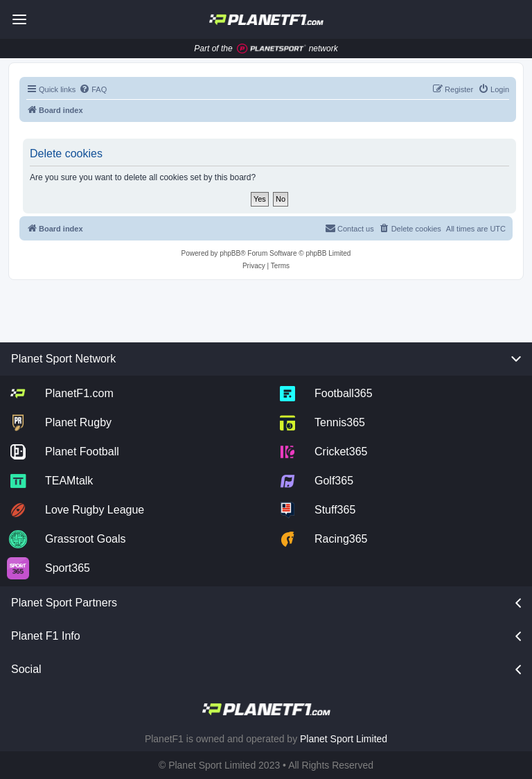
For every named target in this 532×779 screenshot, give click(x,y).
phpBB (230, 253)
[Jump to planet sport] (272, 49)
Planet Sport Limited (344, 739)
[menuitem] (93, 89)
